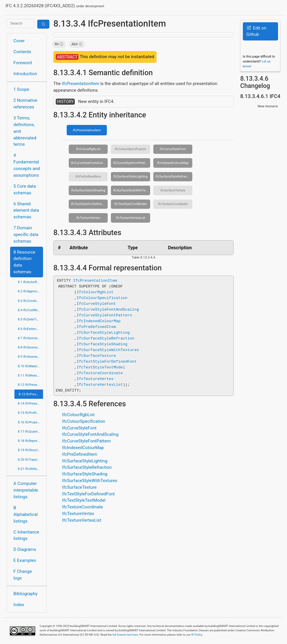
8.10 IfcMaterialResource (31, 366)
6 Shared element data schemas (26, 211)
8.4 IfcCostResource (31, 310)
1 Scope (22, 89)
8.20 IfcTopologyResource (31, 460)
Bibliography (26, 594)
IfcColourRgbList (88, 149)
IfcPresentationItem (81, 84)
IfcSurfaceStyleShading (88, 190)
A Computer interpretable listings (26, 490)
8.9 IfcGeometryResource (31, 357)
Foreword (23, 63)
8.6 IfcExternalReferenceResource (31, 329)
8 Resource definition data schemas (25, 262)
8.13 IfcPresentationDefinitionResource (31, 394)
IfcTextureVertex (88, 218)
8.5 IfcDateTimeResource (31, 319)
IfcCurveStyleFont (173, 149)
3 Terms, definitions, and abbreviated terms (25, 131)
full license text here (125, 635)
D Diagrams (25, 549)
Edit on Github (256, 31)
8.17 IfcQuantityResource (31, 431)
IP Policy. (197, 635)
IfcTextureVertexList (131, 218)
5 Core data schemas (25, 190)
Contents (22, 52)
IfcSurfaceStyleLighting (130, 176)
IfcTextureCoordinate (173, 204)
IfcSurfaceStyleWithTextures (132, 190)
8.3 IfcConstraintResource (31, 301)
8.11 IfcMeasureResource (31, 375)
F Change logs (23, 575)
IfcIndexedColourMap (173, 163)
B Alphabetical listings (26, 514)
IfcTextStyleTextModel (131, 204)
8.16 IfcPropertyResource (31, 422)
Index (19, 605)
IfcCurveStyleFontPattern (131, 163)
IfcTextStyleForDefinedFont (89, 204)
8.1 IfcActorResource (31, 282)
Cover (19, 41)
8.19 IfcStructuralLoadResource (31, 450)
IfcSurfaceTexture (173, 190)
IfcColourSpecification (131, 149)
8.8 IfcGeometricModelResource (31, 347)
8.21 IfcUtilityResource (31, 469)
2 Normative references (26, 104)
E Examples (25, 560)
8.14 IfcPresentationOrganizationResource (31, 403)
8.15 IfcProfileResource (31, 413)
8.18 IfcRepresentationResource (31, 441)
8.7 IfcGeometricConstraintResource (31, 338)
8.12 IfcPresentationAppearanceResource (31, 385)
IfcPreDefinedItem (88, 176)
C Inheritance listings (26, 535)
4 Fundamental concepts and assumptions (27, 165)
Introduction (25, 74)
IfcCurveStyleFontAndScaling (89, 163)
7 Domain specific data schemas (26, 235)
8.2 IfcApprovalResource (31, 291)
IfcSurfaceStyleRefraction (174, 176)
